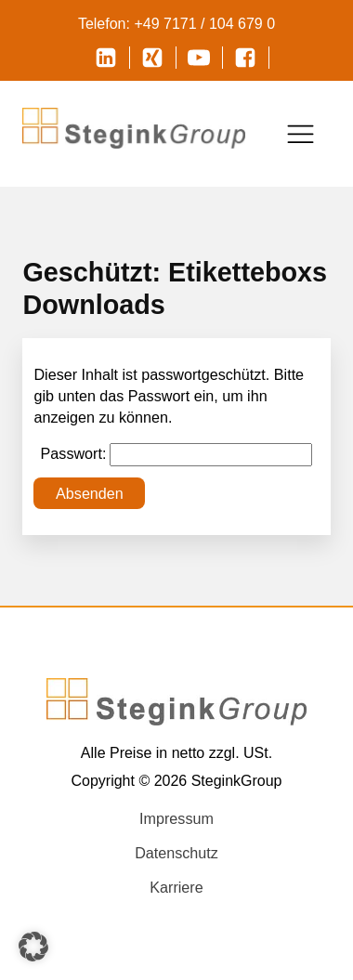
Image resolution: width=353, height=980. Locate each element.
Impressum (176, 818)
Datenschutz (176, 853)
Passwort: (177, 455)
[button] (33, 947)
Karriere (176, 887)
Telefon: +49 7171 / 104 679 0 (176, 24)
